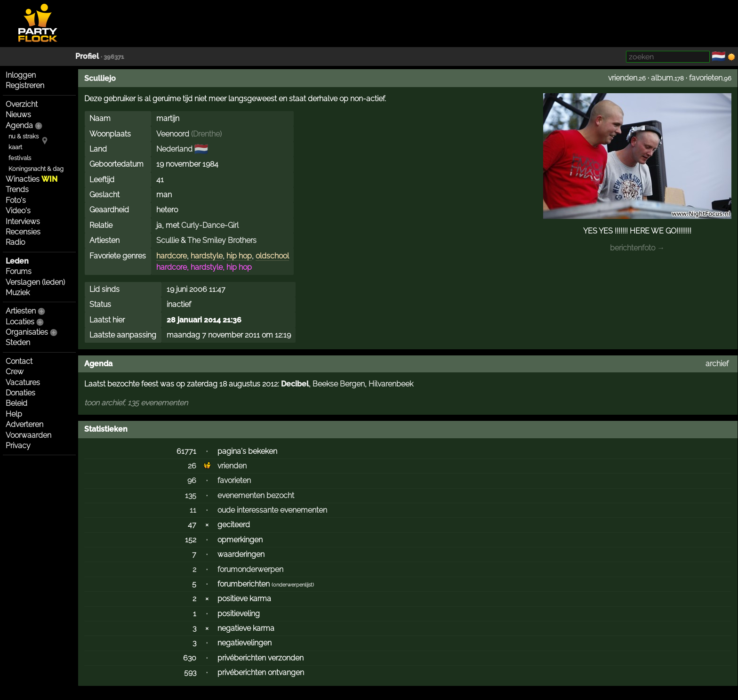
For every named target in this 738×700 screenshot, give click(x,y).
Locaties (20, 322)
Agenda (19, 125)
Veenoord (173, 134)
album (662, 78)
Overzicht (22, 104)
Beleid (16, 403)
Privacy (18, 446)
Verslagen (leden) (35, 282)
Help (14, 414)
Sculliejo (100, 78)
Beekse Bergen (339, 384)
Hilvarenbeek (391, 384)
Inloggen (21, 75)
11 (193, 510)
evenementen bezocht (256, 495)
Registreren (25, 85)
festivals (20, 158)
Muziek (18, 293)
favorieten (706, 78)
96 (192, 480)
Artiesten (21, 311)
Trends (17, 189)
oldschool (272, 256)
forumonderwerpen (250, 569)
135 (191, 495)
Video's (18, 211)
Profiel (87, 56)
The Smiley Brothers (222, 240)
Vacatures (23, 382)
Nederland (174, 149)
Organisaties (27, 332)
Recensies (23, 232)
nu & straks (24, 136)
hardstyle (207, 256)
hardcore (172, 256)
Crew (15, 372)
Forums (19, 271)
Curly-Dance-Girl (210, 225)
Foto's (16, 200)
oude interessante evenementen (272, 510)
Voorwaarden (28, 435)
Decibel (295, 384)
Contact (19, 361)
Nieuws (18, 115)
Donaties (20, 393)
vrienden (623, 78)
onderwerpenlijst (293, 585)
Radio (15, 242)
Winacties (32, 179)
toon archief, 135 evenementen (136, 403)
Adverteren (24, 424)
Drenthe (206, 134)
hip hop (239, 256)
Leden (17, 261)
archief (717, 364)
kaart (15, 147)
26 (192, 466)
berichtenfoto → (637, 248)
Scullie (168, 240)
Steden (18, 342)
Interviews (23, 221)
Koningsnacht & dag (36, 169)
